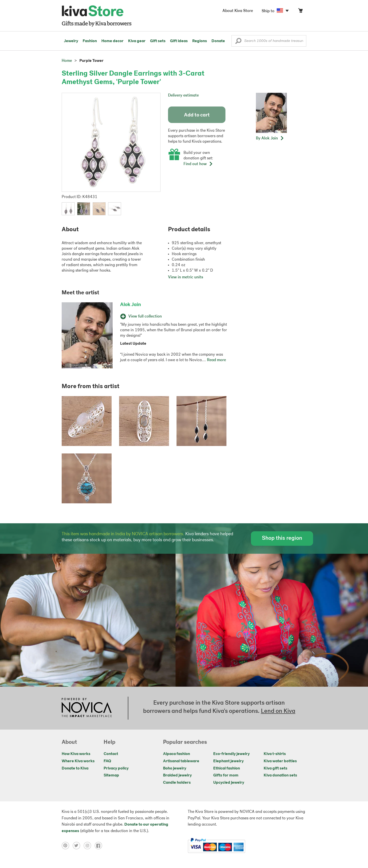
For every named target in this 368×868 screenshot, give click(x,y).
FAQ (107, 761)
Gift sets (158, 41)
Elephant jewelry (228, 761)
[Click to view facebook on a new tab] (100, 846)
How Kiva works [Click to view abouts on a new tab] (76, 754)
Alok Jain (131, 305)
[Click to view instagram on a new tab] (89, 846)
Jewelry (71, 41)
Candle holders (177, 783)
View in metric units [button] (186, 277)
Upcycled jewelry (229, 783)
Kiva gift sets (276, 768)
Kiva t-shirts (275, 754)
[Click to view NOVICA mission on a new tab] (87, 708)
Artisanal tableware (181, 761)
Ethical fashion (227, 768)
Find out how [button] (198, 164)
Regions (200, 41)
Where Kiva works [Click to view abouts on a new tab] (78, 761)
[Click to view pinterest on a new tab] (67, 846)
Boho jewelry (175, 768)
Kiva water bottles (280, 761)
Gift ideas (179, 41)
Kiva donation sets (280, 775)
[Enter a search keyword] (269, 41)
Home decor (112, 41)
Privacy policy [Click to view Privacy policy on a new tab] (116, 768)
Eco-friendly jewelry (231, 754)
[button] (238, 42)
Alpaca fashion (177, 754)
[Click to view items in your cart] (300, 12)
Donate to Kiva (75, 768)
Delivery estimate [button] (183, 96)
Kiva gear (137, 41)
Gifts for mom (226, 775)
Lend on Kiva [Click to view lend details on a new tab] (278, 711)
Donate (218, 41)
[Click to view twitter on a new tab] (78, 846)
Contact (111, 754)
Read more (216, 360)
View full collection (141, 317)
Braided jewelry (177, 775)
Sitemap (111, 775)
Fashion (90, 41)
